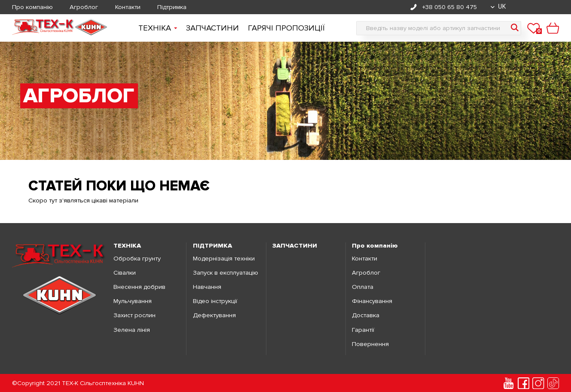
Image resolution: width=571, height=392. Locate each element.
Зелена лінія (132, 330)
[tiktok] (553, 383)
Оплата (363, 287)
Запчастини (212, 28)
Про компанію (32, 7)
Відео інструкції (215, 301)
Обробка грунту (137, 259)
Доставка (366, 315)
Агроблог (84, 7)
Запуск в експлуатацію (226, 273)
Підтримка (172, 7)
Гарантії (363, 330)
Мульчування (133, 301)
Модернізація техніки (224, 259)
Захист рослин (134, 315)
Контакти (128, 7)
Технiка (158, 28)
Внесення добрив (139, 287)
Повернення (370, 344)
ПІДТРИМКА (212, 246)
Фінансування (372, 301)
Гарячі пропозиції (286, 28)
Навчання (207, 287)
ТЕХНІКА (127, 246)
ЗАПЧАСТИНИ (295, 246)
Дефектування (214, 315)
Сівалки (125, 273)
